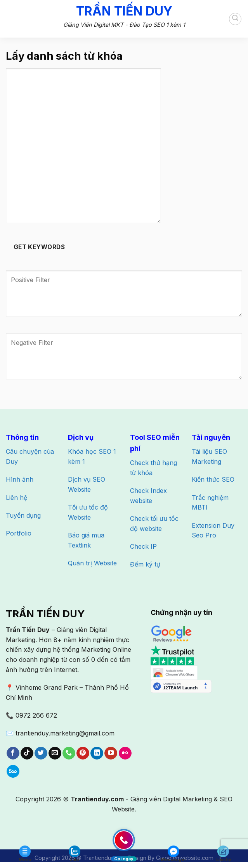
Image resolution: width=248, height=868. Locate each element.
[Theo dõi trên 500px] (13, 772)
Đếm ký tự (145, 564)
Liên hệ (16, 498)
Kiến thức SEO (213, 479)
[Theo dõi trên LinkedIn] (97, 753)
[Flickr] (125, 753)
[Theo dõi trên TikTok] (27, 753)
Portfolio (19, 533)
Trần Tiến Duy (124, 11)
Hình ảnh (20, 479)
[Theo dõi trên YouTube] (111, 753)
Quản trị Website (92, 563)
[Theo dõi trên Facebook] (13, 753)
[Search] (235, 19)
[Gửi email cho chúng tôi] (55, 753)
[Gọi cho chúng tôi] (69, 753)
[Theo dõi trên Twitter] (41, 753)
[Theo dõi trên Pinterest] (83, 753)
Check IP (143, 546)
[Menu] (12, 19)
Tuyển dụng (23, 515)
